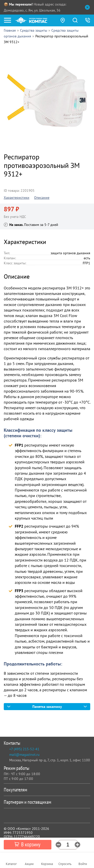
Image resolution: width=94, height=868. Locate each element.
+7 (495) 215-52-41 (24, 749)
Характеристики (17, 198)
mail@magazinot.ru (24, 755)
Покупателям (46, 790)
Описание (42, 198)
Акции (29, 864)
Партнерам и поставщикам (46, 802)
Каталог (11, 864)
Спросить (65, 864)
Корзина (47, 864)
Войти (83, 864)
